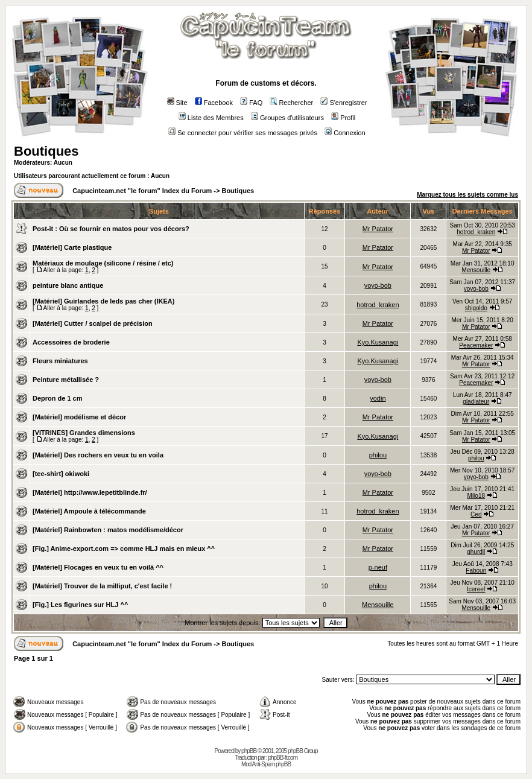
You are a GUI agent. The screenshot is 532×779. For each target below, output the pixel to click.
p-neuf (378, 567)
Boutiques (46, 151)
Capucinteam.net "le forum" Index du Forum (142, 191)
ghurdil (476, 552)
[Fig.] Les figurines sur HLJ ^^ (80, 605)
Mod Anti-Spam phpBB (266, 764)
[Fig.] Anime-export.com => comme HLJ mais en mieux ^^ (124, 548)
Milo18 (476, 496)
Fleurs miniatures (60, 361)
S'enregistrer (344, 103)
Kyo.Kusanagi (378, 342)
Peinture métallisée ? (66, 380)
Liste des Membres (211, 118)
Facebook (214, 103)
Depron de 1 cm (58, 398)
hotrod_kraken (476, 232)
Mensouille (476, 270)
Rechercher (291, 103)
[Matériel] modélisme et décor (79, 417)
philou (378, 455)
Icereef (476, 589)
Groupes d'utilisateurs (287, 118)
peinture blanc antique (68, 285)
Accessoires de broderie (71, 342)
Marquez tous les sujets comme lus (467, 195)
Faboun (476, 571)
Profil (343, 118)
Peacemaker (476, 345)
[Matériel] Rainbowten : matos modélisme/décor (108, 530)
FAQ (251, 103)
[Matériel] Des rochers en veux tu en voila (98, 455)
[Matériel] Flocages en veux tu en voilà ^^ (98, 567)
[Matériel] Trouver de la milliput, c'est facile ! (102, 586)
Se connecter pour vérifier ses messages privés (243, 133)
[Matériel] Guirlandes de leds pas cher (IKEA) (103, 301)
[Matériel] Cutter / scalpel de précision (93, 323)
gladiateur (476, 402)
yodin (378, 398)
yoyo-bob (378, 285)
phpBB (249, 751)
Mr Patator (378, 229)
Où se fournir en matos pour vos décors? (124, 229)
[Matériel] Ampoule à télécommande (89, 511)
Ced (476, 514)
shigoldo (476, 308)
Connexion (345, 133)
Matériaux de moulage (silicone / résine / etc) (103, 263)
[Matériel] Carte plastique (72, 247)
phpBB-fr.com (283, 758)
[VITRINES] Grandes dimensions (84, 433)
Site (177, 103)
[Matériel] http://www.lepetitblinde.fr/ (90, 492)
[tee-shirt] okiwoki (61, 474)
